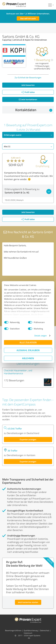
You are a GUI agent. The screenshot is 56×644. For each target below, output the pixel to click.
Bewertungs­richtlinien (13, 630)
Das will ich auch (28, 18)
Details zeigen (41, 336)
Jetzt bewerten (28, 85)
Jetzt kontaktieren (28, 99)
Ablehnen (28, 358)
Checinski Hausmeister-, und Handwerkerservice (18, 372)
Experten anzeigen (28, 439)
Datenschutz (45, 630)
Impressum (28, 633)
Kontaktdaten (34, 110)
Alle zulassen (28, 342)
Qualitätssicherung (31, 630)
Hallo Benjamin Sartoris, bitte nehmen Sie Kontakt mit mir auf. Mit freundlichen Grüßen (28, 259)
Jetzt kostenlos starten (28, 602)
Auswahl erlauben (28, 350)
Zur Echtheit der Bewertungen (28, 77)
